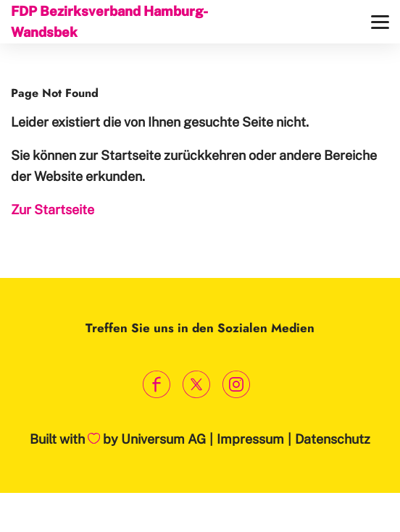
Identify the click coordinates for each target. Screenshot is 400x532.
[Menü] (380, 22)
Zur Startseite (53, 210)
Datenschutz (333, 439)
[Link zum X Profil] (197, 384)
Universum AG (163, 439)
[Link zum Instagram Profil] (237, 384)
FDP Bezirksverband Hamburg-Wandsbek (109, 21)
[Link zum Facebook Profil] (157, 384)
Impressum (250, 439)
